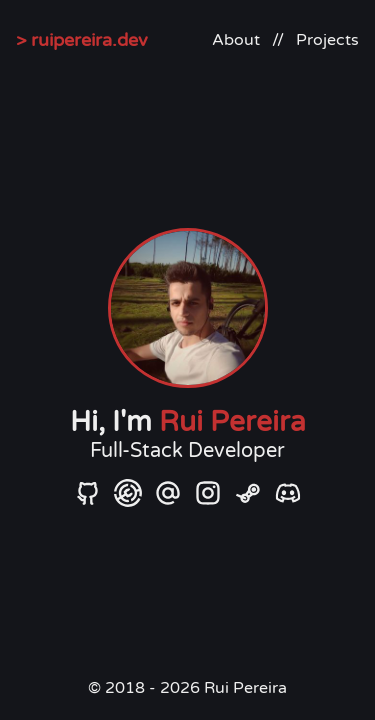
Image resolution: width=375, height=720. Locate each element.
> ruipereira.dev (82, 40)
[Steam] (248, 492)
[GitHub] (88, 492)
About (236, 40)
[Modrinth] (128, 492)
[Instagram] (208, 492)
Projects (327, 40)
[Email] (168, 492)
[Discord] (288, 492)
